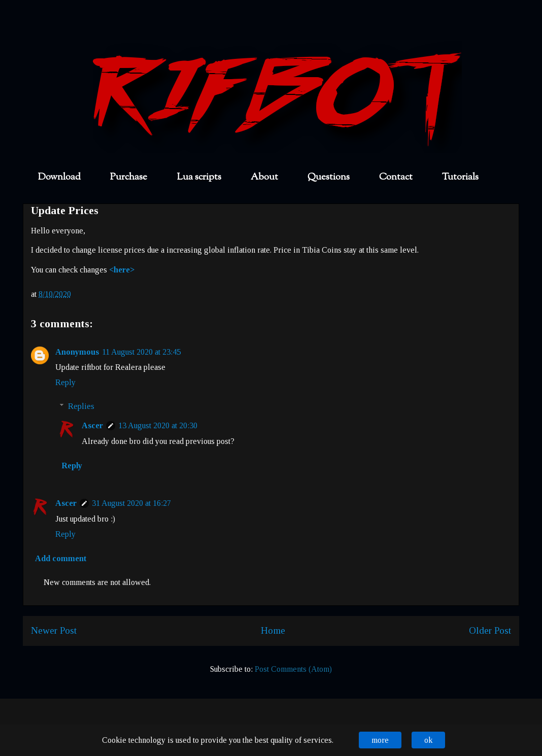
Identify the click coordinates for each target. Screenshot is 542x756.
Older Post (490, 630)
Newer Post (54, 630)
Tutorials (460, 177)
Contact (396, 177)
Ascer (92, 425)
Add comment (61, 558)
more (380, 740)
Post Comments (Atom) (293, 669)
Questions (329, 177)
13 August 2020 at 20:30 (158, 425)
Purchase (129, 177)
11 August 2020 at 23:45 (141, 352)
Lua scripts (199, 177)
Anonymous (77, 352)
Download (59, 177)
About (264, 177)
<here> (122, 270)
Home (273, 630)
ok (428, 740)
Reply (65, 382)
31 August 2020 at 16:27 (131, 503)
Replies (81, 406)
